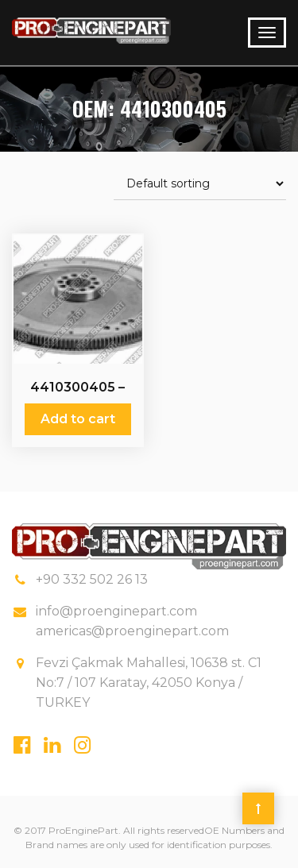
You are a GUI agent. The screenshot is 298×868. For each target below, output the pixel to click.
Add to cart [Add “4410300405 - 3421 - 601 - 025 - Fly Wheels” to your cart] (78, 419)
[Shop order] (200, 184)
